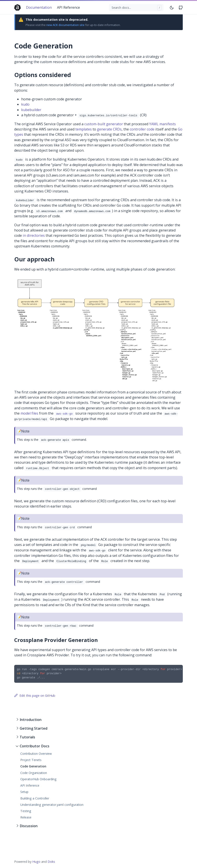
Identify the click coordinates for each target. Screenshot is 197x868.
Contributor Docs (35, 746)
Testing (26, 811)
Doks (51, 862)
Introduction (31, 720)
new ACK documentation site (65, 25)
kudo (25, 104)
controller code (142, 129)
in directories (34, 235)
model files (29, 413)
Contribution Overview (36, 754)
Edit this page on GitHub (35, 696)
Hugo (36, 862)
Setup (24, 792)
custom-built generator (104, 124)
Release (26, 817)
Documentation (39, 7)
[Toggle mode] (172, 7)
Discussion (29, 826)
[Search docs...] (136, 8)
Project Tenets (31, 760)
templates (84, 129)
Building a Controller (35, 798)
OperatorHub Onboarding (38, 779)
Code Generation (33, 766)
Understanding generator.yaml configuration (52, 805)
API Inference (30, 785)
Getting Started (34, 728)
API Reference (68, 7)
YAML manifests (162, 124)
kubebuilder (31, 110)
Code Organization (34, 773)
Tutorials (27, 737)
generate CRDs (109, 129)
